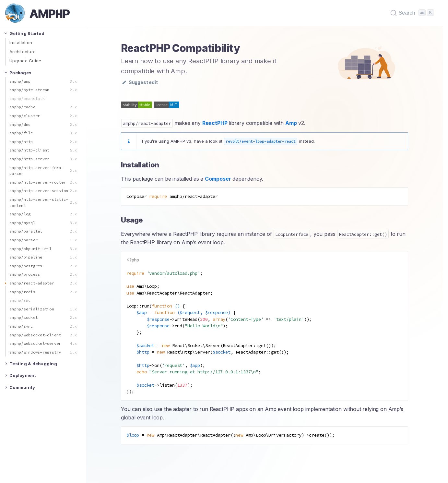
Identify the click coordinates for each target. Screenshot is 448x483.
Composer (218, 179)
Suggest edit (140, 82)
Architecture (23, 52)
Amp (291, 123)
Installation (21, 42)
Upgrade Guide (25, 61)
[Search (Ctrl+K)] (413, 13)
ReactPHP (215, 123)
